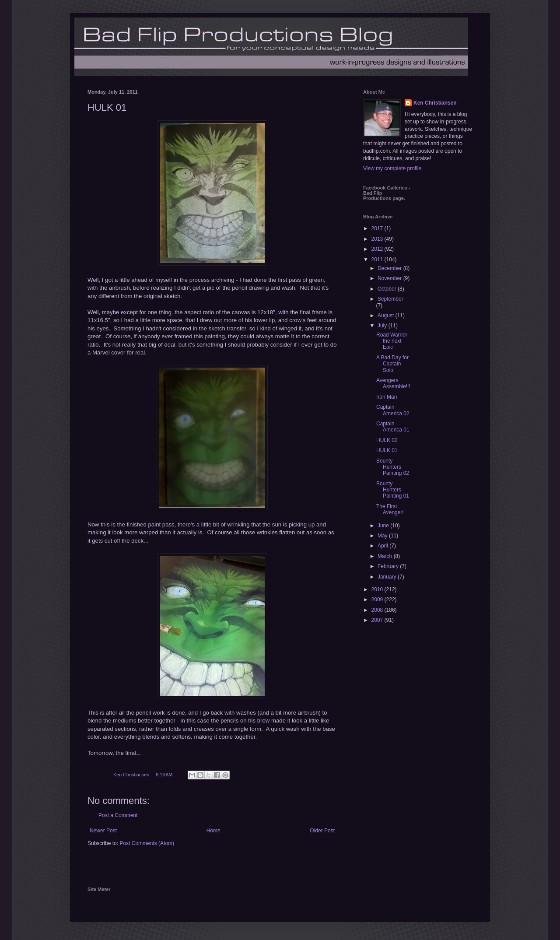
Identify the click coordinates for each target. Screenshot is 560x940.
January (388, 577)
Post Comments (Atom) (147, 843)
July (383, 326)
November (390, 278)
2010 (378, 589)
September (390, 299)
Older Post (322, 831)
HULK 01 (387, 450)
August (387, 316)
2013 (378, 239)
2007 (378, 620)
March (386, 556)
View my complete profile (392, 168)
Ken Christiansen (435, 103)
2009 (378, 600)
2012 (378, 249)
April (383, 546)
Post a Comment (118, 815)
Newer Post (103, 831)
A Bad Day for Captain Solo (392, 364)
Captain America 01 (393, 427)
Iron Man (387, 397)
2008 (378, 610)
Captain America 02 (393, 410)
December (390, 268)
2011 (378, 260)
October (388, 289)
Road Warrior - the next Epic (393, 341)
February (389, 566)
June (384, 526)
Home (213, 831)
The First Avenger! (390, 509)
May (383, 536)
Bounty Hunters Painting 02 (393, 467)
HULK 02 (387, 440)
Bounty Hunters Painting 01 (393, 490)
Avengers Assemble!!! (393, 383)
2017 (378, 228)
